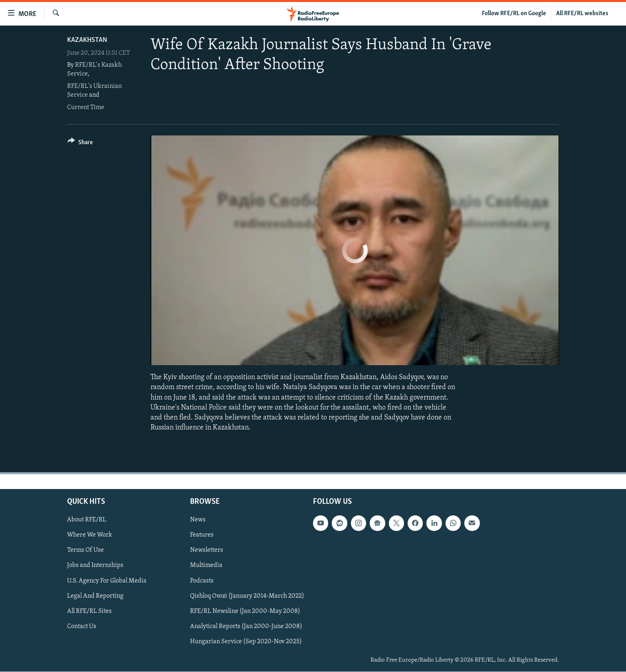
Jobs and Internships (95, 566)
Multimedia (206, 566)
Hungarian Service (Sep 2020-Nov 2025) (246, 642)
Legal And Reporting (95, 596)
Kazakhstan (87, 40)
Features (202, 535)
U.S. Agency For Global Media (107, 581)
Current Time (86, 107)
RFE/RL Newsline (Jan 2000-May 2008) (245, 611)
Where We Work (90, 535)
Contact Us (82, 626)
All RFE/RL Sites (89, 611)
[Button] (80, 144)
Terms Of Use (85, 551)
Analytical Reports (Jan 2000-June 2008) (246, 626)
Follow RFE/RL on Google (514, 14)
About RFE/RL (87, 520)
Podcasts (202, 581)
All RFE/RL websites (582, 14)
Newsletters (207, 551)
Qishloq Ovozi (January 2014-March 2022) (247, 596)
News (198, 520)
